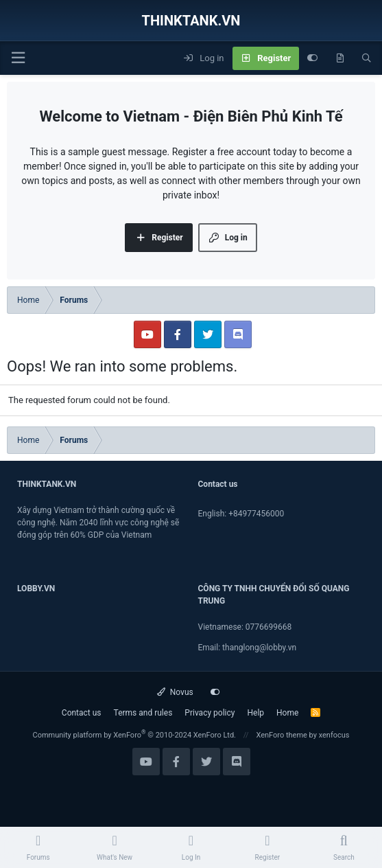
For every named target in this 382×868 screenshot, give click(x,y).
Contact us (82, 713)
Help (255, 713)
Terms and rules (143, 713)
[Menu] (18, 58)
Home (287, 713)
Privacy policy (210, 713)
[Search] (367, 58)
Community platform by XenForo (134, 735)
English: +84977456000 (241, 514)
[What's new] (340, 58)
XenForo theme (282, 735)
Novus (175, 692)
